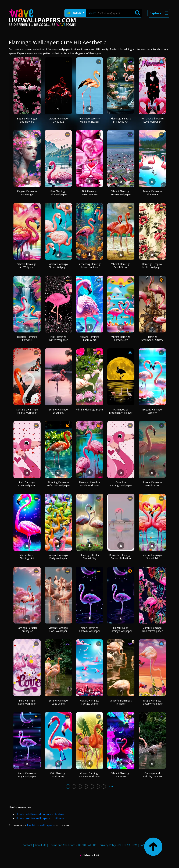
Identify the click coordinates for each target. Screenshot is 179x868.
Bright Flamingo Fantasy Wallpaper (152, 702)
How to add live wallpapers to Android (40, 814)
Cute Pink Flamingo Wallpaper (121, 484)
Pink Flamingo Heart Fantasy (90, 193)
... (104, 786)
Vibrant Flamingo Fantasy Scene (90, 702)
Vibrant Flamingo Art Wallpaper (27, 266)
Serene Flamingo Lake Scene (152, 193)
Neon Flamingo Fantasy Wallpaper (90, 629)
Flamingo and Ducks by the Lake (152, 775)
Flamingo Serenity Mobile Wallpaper (89, 120)
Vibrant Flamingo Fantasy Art (90, 338)
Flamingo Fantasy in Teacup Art (121, 120)
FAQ (142, 845)
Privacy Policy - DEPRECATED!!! (118, 845)
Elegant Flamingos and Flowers (27, 120)
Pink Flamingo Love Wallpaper (27, 484)
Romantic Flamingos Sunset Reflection (121, 557)
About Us (41, 845)
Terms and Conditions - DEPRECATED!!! (73, 845)
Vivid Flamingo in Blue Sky (58, 775)
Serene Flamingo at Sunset (58, 411)
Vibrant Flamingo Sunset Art (152, 557)
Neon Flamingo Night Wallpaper (27, 775)
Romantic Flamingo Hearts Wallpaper (27, 411)
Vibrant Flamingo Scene (89, 410)
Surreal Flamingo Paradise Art (152, 484)
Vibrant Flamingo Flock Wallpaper (58, 629)
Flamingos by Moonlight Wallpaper (121, 411)
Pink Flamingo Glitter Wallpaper (58, 338)
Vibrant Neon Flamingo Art (27, 557)
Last (110, 786)
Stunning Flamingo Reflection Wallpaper (58, 484)
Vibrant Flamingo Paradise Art (121, 338)
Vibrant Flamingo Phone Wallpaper (58, 266)
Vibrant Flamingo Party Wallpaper (58, 557)
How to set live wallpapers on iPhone (40, 818)
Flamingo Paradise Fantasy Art (27, 629)
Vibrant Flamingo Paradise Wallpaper (89, 775)
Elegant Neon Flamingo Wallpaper (121, 629)
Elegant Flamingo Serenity (152, 411)
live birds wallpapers (40, 825)
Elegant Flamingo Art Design (27, 193)
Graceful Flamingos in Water (121, 702)
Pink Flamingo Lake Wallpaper (58, 193)
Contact (27, 845)
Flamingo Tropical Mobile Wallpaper (152, 266)
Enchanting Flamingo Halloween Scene (90, 266)
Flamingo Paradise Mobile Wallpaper (89, 484)
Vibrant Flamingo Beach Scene (121, 266)
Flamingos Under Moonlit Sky (89, 557)
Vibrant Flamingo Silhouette (58, 120)
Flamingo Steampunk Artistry (152, 338)
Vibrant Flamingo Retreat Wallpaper (121, 193)
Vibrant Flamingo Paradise (121, 775)
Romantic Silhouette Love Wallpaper (152, 120)
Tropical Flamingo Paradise (27, 338)
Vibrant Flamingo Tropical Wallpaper (152, 629)
